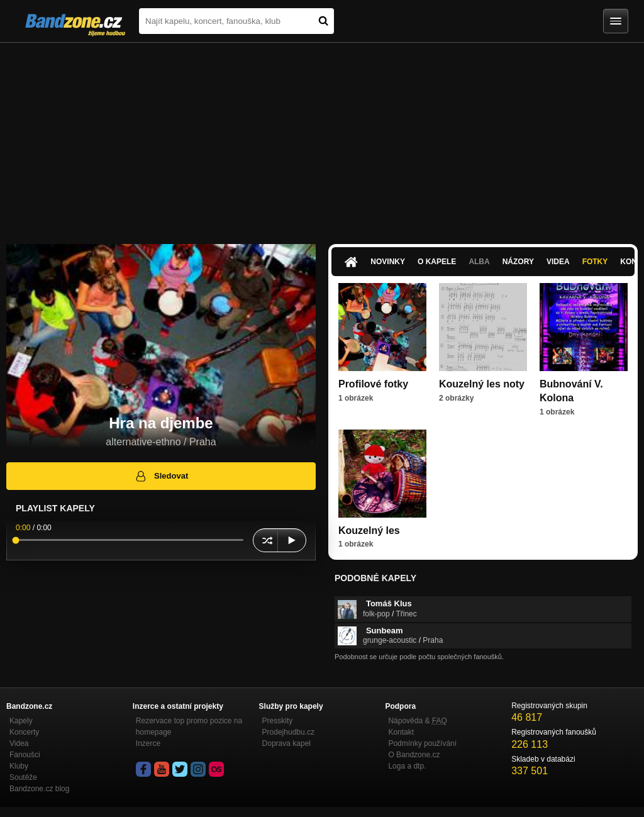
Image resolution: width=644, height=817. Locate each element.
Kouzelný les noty (482, 384)
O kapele (437, 262)
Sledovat (161, 476)
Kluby (19, 766)
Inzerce (148, 743)
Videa (558, 262)
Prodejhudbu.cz (288, 732)
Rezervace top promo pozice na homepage (189, 726)
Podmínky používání (422, 743)
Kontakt (401, 732)
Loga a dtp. (407, 766)
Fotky (595, 262)
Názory (518, 262)
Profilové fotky (373, 384)
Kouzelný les (369, 531)
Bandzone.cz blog (39, 789)
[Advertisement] (322, 137)
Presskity (278, 721)
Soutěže (23, 777)
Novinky (388, 262)
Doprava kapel (286, 743)
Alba (479, 262)
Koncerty (24, 732)
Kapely (21, 721)
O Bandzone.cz (414, 755)
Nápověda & (417, 721)
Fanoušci (25, 755)
